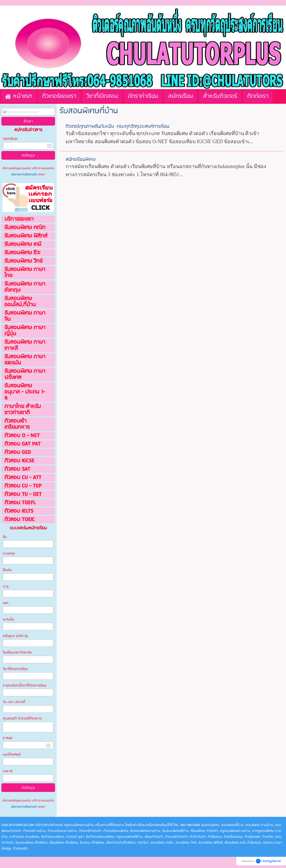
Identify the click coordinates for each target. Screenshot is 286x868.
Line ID (8, 771)
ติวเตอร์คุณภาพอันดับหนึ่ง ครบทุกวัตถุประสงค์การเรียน (117, 127)
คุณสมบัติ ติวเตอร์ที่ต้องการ (22, 719)
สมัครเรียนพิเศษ (81, 160)
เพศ (6, 603)
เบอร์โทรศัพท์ (12, 755)
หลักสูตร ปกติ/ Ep (15, 636)
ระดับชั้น (9, 620)
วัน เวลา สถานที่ (14, 702)
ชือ (5, 537)
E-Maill (7, 738)
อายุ (6, 587)
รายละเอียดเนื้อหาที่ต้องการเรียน (25, 686)
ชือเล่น (7, 570)
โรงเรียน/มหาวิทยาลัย (17, 653)
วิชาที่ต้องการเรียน (15, 669)
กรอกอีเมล (10, 139)
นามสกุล (9, 554)
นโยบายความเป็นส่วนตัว (25, 174)
